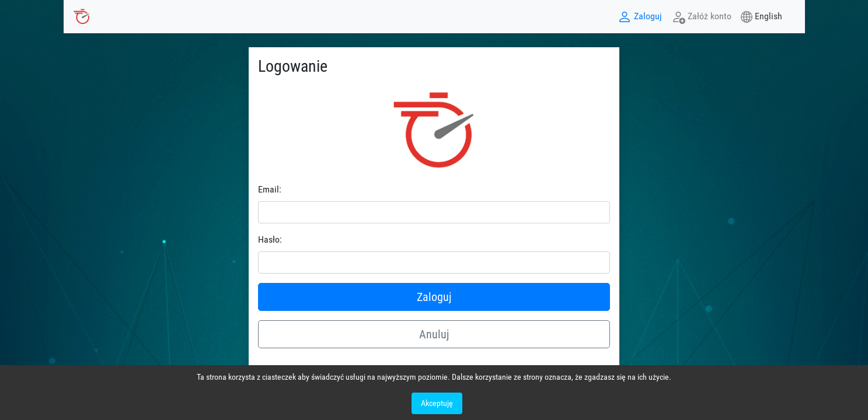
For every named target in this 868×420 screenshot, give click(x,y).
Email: (270, 189)
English (768, 16)
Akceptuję (437, 403)
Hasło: (270, 239)
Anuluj (434, 334)
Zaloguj (640, 17)
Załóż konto (701, 17)
